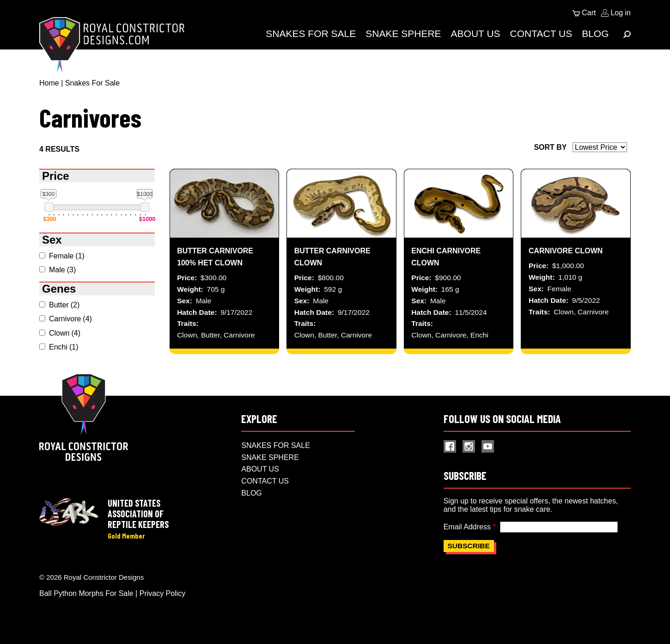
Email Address (467, 527)
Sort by (550, 147)
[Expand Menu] (627, 34)
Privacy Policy (163, 593)
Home (49, 83)
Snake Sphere (403, 34)
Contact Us (541, 34)
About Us (476, 34)
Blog (595, 34)
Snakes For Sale (311, 34)
